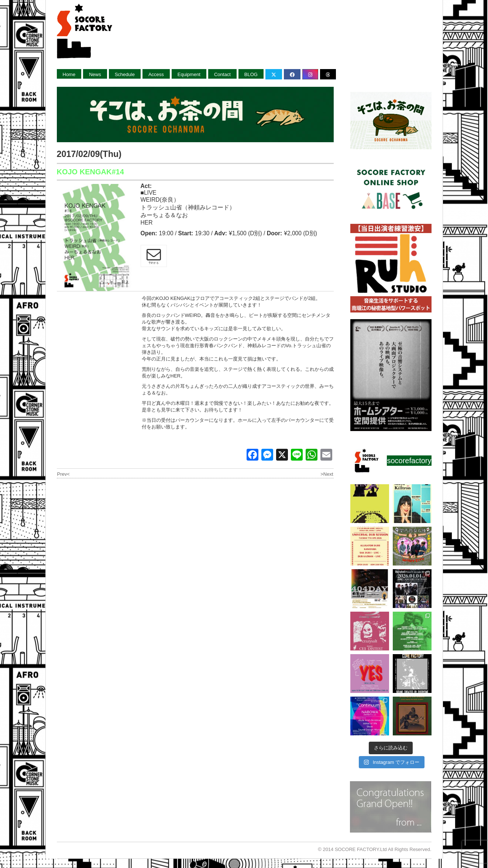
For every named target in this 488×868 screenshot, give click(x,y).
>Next (327, 474)
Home (69, 74)
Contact (222, 74)
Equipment (189, 74)
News (95, 74)
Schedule (125, 74)
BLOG (251, 74)
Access (156, 74)
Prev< (63, 474)
